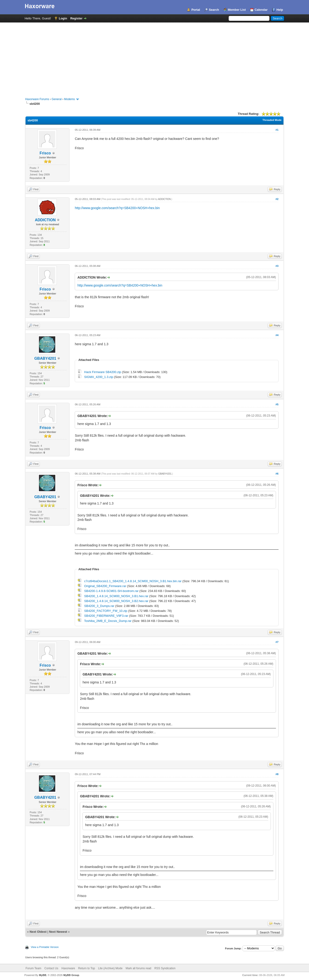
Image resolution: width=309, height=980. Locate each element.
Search (214, 10)
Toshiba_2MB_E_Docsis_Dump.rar (108, 621)
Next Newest (58, 932)
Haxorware (68, 968)
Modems (70, 99)
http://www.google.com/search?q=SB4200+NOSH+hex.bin (117, 208)
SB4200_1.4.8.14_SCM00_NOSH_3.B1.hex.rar (116, 596)
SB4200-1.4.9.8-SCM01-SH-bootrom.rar (111, 591)
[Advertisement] (155, 58)
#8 (277, 774)
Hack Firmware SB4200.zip (103, 372)
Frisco (45, 153)
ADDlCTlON (45, 220)
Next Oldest (38, 932)
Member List (237, 10)
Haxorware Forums (37, 99)
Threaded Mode (272, 120)
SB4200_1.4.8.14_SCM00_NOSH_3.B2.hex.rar (116, 601)
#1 (277, 130)
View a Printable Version (45, 947)
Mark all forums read (138, 968)
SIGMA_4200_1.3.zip (99, 377)
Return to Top (87, 968)
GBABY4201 (45, 358)
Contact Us (51, 968)
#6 (277, 474)
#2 (277, 199)
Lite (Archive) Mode (110, 968)
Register (76, 18)
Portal (196, 10)
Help (280, 10)
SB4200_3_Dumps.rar (99, 606)
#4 (277, 335)
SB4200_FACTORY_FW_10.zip (106, 611)
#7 (277, 642)
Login (63, 18)
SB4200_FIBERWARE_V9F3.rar (106, 616)
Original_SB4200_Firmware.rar (105, 586)
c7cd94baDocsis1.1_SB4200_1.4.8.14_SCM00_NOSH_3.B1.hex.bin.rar (133, 581)
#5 (277, 404)
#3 (277, 266)
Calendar (261, 10)
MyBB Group (71, 975)
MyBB (43, 975)
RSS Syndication (165, 968)
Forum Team (33, 968)
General (57, 99)
